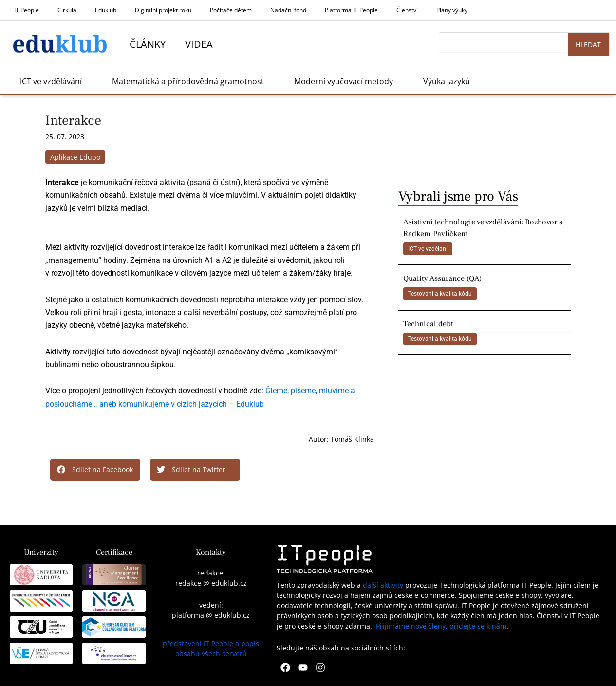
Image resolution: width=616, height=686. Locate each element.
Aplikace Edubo (75, 157)
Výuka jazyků (447, 81)
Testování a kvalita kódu (440, 294)
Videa (199, 44)
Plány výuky (452, 10)
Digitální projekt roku (163, 10)
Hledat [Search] (588, 45)
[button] (95, 470)
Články (148, 44)
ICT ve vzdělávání (51, 81)
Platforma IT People (351, 10)
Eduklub (106, 10)
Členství (407, 10)
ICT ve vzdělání (428, 249)
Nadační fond (288, 10)
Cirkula (67, 10)
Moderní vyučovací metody (344, 81)
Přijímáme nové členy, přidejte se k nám (441, 626)
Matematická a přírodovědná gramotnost (188, 81)
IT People (27, 10)
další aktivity (383, 585)
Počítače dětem (231, 10)
